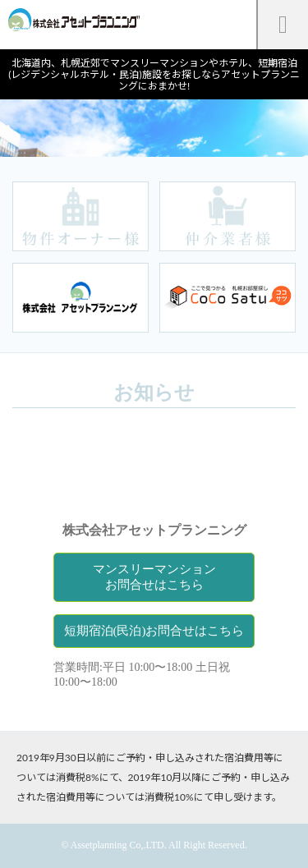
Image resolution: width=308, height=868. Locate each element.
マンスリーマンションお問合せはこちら (154, 577)
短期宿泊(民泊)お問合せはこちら (154, 631)
